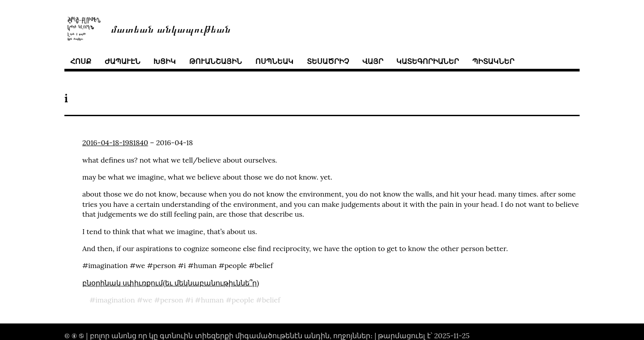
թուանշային (216, 61)
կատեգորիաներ (428, 61)
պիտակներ (493, 61)
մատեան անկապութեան (171, 28)
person (172, 300)
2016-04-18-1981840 (115, 143)
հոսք (81, 61)
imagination (115, 300)
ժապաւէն (123, 61)
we (147, 300)
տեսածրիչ (328, 61)
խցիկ (165, 61)
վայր (373, 61)
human (212, 300)
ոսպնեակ (274, 61)
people (243, 300)
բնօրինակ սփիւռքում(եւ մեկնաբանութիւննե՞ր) (171, 283)
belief (271, 300)
